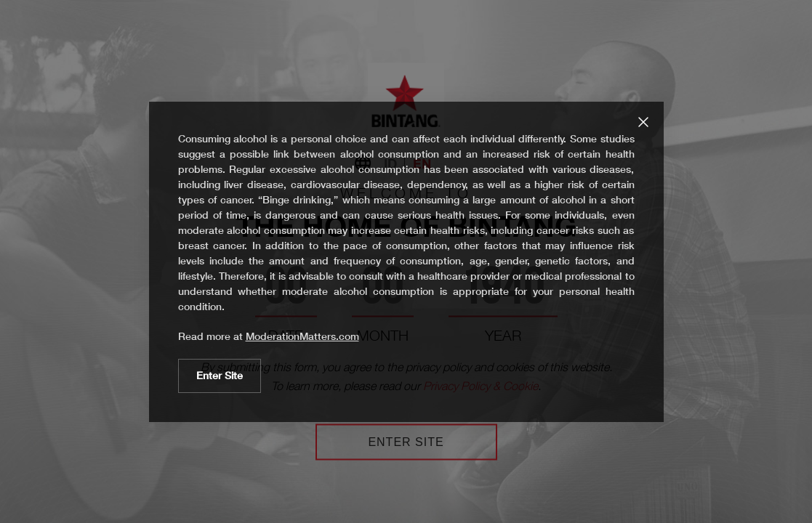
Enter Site (220, 376)
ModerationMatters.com (302, 336)
